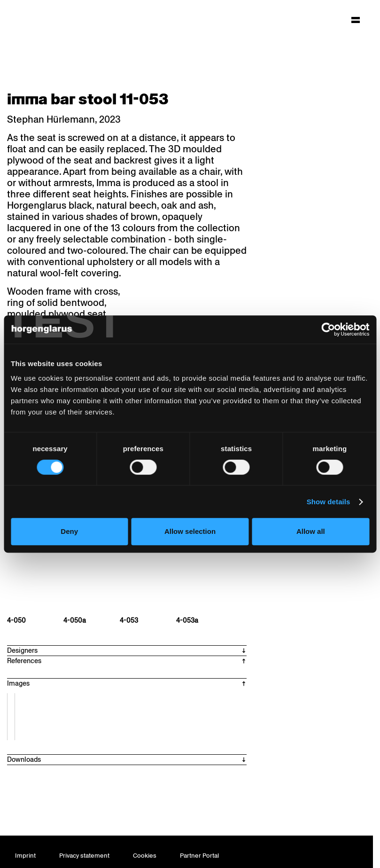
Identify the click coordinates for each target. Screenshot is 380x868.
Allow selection (190, 531)
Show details (329, 502)
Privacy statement (84, 856)
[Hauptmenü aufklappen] (356, 20)
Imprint (25, 856)
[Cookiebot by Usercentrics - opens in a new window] (328, 329)
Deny (69, 531)
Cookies (145, 856)
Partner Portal (199, 856)
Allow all (311, 531)
